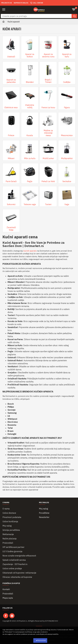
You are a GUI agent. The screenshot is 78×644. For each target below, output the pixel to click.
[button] (4, 9)
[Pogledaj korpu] (74, 9)
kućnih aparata (30, 251)
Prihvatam (42, 640)
